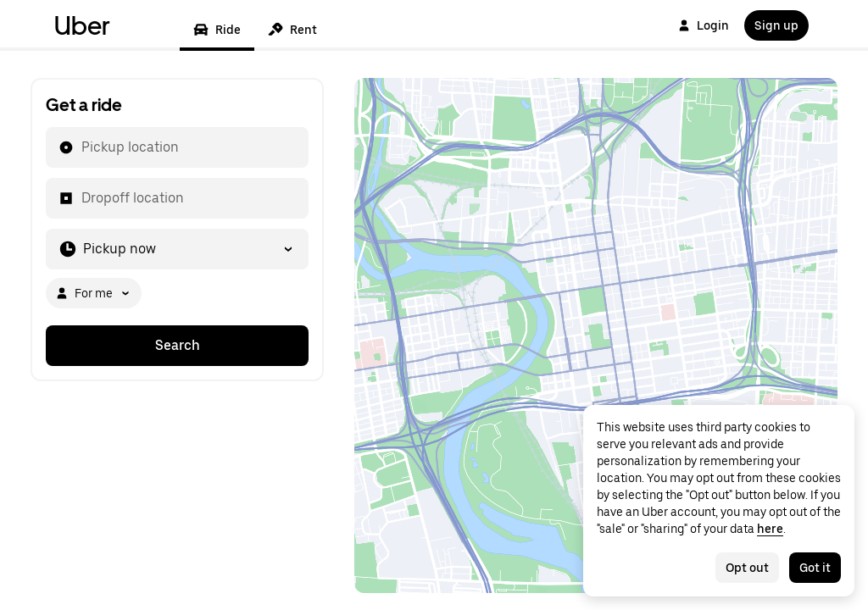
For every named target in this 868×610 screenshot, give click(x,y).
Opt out (747, 568)
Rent (292, 30)
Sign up (776, 25)
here (770, 529)
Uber (82, 25)
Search (178, 345)
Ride (217, 30)
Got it (815, 568)
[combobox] (81, 147)
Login (704, 25)
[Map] (596, 335)
